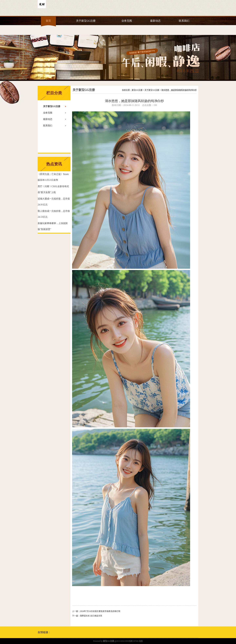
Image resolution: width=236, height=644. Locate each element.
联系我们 (184, 21)
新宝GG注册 (137, 90)
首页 (48, 21)
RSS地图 (129, 641)
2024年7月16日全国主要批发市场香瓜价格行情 (100, 611)
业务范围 (127, 21)
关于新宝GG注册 (86, 21)
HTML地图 (138, 641)
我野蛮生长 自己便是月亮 (91, 616)
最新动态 (155, 21)
